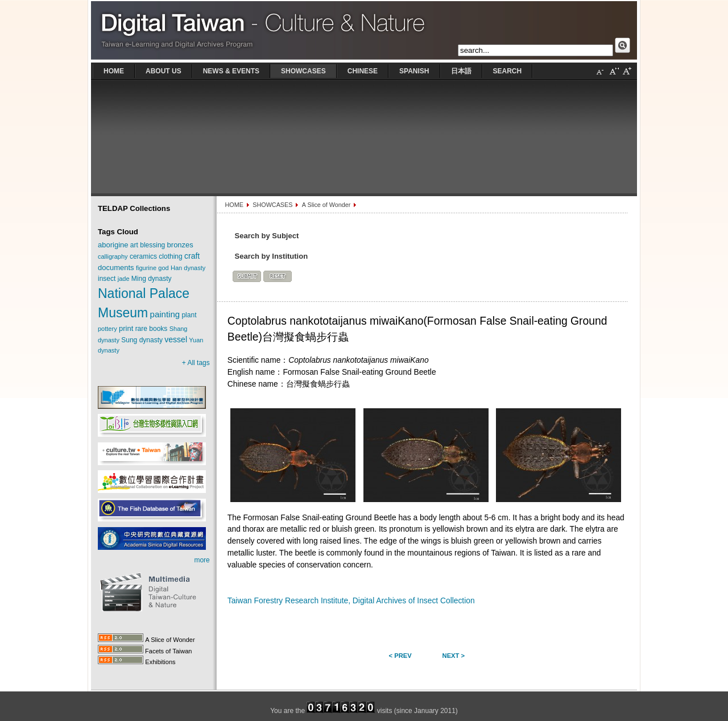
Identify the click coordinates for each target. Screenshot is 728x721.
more (202, 560)
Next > (454, 656)
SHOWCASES (272, 205)
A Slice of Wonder (326, 205)
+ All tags (196, 363)
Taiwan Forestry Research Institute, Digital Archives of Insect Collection (351, 601)
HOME (234, 205)
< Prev (400, 656)
